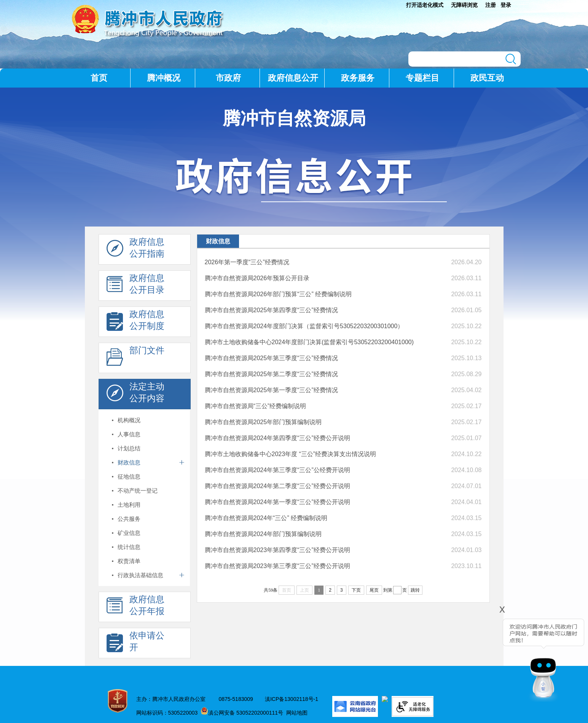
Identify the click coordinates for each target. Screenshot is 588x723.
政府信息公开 (293, 78)
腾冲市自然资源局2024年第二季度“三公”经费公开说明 (277, 486)
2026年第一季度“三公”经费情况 (247, 262)
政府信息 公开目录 (135, 286)
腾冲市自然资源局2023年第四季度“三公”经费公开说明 (277, 550)
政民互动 (487, 78)
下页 (356, 590)
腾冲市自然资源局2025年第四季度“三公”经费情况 (271, 310)
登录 (506, 5)
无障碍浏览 (464, 5)
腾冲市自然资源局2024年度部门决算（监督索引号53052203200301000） (304, 326)
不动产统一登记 (138, 491)
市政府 (228, 78)
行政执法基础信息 (140, 575)
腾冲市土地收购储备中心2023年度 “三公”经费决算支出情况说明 (291, 454)
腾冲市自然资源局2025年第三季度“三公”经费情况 (271, 358)
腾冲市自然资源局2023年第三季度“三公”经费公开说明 (277, 566)
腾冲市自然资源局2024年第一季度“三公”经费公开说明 (277, 502)
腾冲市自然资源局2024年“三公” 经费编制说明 (266, 518)
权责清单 (129, 561)
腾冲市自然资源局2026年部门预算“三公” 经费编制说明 (278, 294)
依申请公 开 (135, 643)
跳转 (415, 590)
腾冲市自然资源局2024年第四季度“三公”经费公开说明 (277, 438)
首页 (99, 78)
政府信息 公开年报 (135, 607)
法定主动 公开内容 (135, 394)
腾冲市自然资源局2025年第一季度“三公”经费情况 (271, 390)
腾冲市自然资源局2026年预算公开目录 (257, 278)
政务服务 (358, 78)
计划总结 (129, 448)
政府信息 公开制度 (135, 322)
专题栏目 (422, 78)
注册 (491, 5)
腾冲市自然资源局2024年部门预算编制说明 (263, 534)
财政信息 (129, 462)
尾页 (374, 590)
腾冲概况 (164, 78)
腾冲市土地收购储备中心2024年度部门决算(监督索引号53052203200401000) (309, 342)
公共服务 (129, 519)
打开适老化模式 (425, 5)
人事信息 (129, 434)
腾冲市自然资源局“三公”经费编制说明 (256, 406)
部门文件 (135, 358)
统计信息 (129, 547)
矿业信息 (129, 533)
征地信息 (129, 476)
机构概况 (129, 420)
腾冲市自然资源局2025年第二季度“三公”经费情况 (271, 374)
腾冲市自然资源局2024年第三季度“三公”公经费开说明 (277, 470)
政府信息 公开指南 (135, 250)
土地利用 (129, 505)
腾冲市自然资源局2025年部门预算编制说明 (263, 422)
